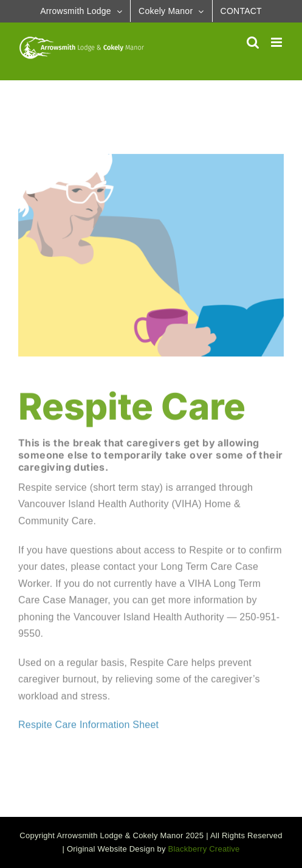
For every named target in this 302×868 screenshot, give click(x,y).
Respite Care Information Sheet (90, 725)
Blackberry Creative (204, 849)
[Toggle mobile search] (253, 42)
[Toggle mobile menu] (277, 42)
